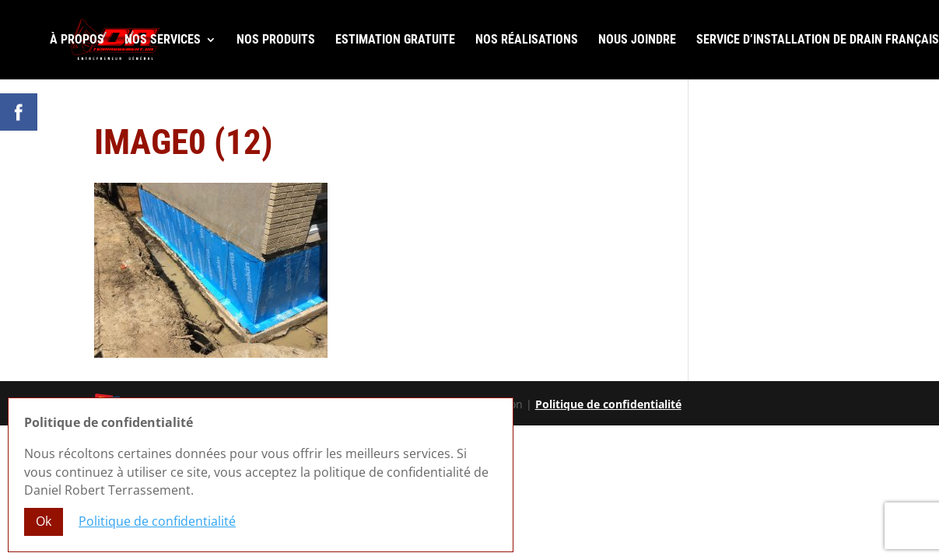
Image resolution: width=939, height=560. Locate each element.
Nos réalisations (527, 40)
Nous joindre (637, 40)
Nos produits (276, 40)
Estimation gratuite (395, 40)
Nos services (163, 40)
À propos (77, 40)
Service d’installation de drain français (818, 40)
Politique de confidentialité (608, 404)
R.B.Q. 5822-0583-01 (869, 149)
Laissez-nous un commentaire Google (805, 133)
